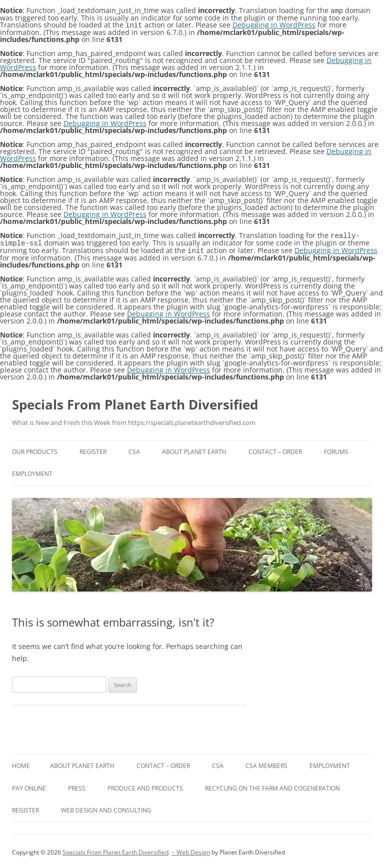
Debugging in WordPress (274, 24)
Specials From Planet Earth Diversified (135, 402)
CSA (134, 449)
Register (93, 449)
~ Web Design (191, 850)
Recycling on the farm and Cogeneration (272, 786)
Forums (336, 449)
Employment (32, 471)
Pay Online (29, 786)
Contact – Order (275, 449)
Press (77, 786)
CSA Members (266, 763)
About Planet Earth (194, 449)
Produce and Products (145, 786)
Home (21, 763)
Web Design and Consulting (106, 808)
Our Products (35, 449)
